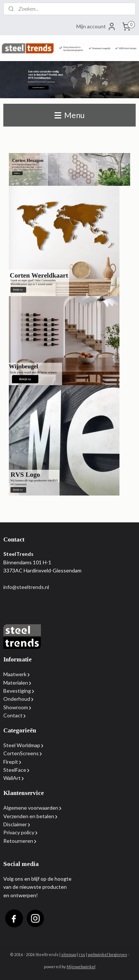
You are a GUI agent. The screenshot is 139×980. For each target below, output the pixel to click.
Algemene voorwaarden (31, 808)
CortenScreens (21, 753)
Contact (13, 715)
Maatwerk (16, 674)
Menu (69, 115)
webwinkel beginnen (107, 954)
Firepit (11, 762)
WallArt (12, 778)
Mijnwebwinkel (81, 967)
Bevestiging (17, 691)
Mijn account (96, 26)
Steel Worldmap (22, 745)
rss (82, 954)
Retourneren (18, 841)
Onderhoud (17, 699)
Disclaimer (15, 824)
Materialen (16, 683)
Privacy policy (19, 832)
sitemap (69, 954)
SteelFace (15, 770)
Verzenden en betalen (29, 816)
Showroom (16, 707)
